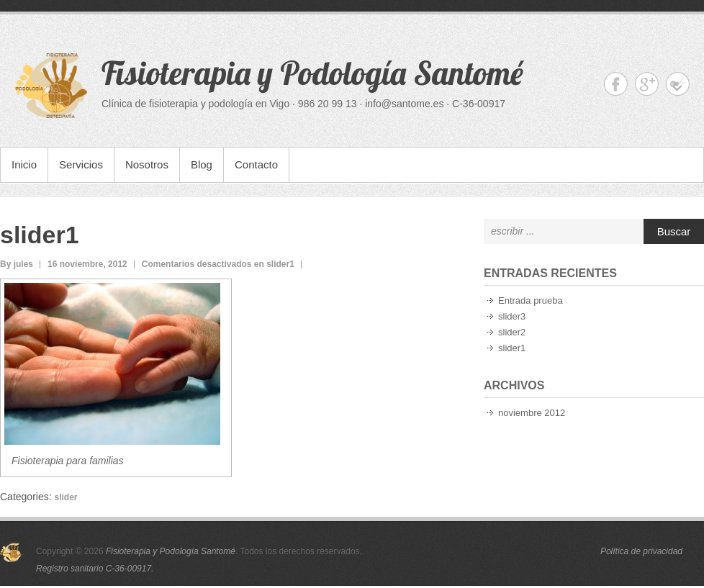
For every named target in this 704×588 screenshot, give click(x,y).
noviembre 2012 (532, 413)
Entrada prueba (531, 300)
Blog (202, 164)
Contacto (256, 164)
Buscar (674, 231)
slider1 (40, 235)
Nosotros (147, 164)
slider (66, 497)
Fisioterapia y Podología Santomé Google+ (647, 84)
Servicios (81, 164)
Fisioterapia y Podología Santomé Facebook (616, 84)
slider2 (512, 332)
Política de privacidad (641, 551)
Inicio (24, 164)
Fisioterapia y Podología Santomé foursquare (678, 84)
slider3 (512, 316)
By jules (17, 264)
